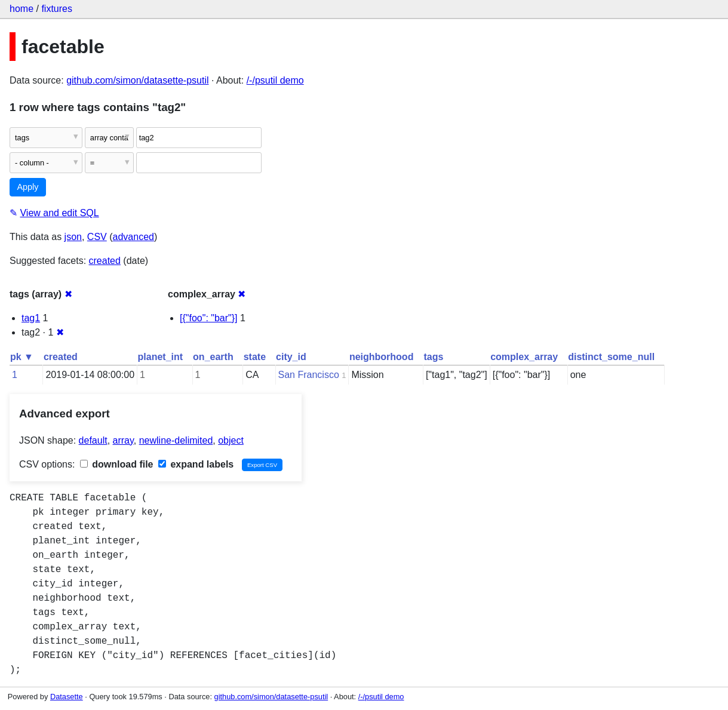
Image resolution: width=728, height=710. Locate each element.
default (93, 440)
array (123, 440)
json (73, 237)
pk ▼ (22, 357)
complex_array (524, 357)
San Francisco (309, 375)
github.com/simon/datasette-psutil (137, 80)
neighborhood (382, 357)
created (105, 261)
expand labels (196, 464)
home (21, 9)
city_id (291, 357)
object (231, 440)
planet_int (161, 357)
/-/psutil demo (275, 80)
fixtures (57, 9)
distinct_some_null (611, 357)
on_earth (213, 357)
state (255, 357)
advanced (133, 237)
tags (433, 357)
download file (117, 464)
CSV (97, 237)
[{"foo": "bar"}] (209, 318)
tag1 (31, 318)
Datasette (67, 697)
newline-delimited (176, 440)
